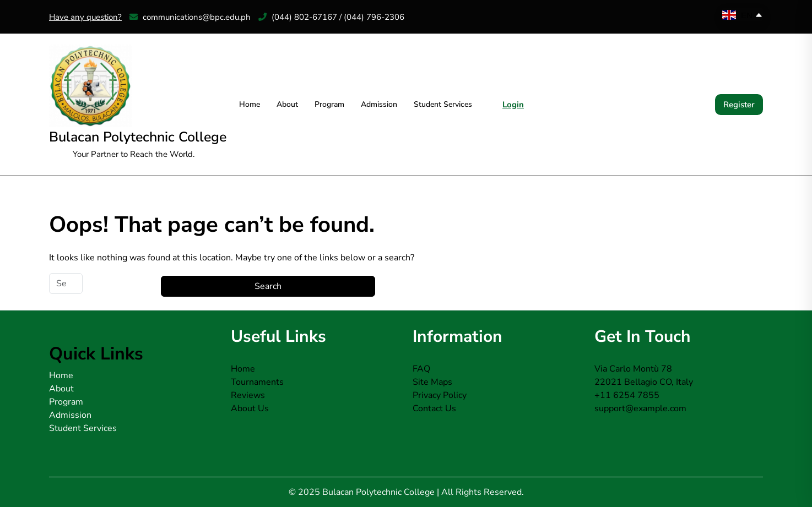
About (287, 104)
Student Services (443, 104)
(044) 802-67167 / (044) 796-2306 (331, 17)
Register (739, 105)
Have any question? (85, 17)
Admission (379, 104)
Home (250, 104)
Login (513, 105)
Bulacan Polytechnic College (138, 137)
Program (329, 104)
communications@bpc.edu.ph (190, 17)
